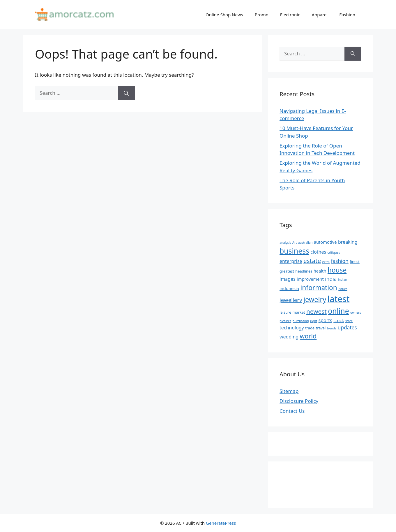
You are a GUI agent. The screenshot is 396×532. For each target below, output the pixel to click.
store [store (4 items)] (349, 321)
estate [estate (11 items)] (312, 261)
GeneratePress (221, 523)
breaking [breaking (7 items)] (348, 242)
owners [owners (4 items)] (356, 312)
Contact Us (292, 411)
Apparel (320, 15)
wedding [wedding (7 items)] (289, 337)
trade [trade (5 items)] (310, 328)
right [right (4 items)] (314, 321)
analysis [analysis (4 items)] (285, 243)
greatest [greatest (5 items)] (287, 271)
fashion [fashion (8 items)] (340, 261)
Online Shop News (224, 15)
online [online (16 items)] (338, 311)
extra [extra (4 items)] (326, 262)
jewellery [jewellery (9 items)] (291, 300)
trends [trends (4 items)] (332, 328)
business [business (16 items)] (294, 251)
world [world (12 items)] (308, 336)
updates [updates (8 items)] (347, 327)
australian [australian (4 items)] (305, 243)
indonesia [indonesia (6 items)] (289, 288)
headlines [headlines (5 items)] (304, 271)
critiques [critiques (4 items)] (334, 252)
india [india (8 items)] (331, 279)
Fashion (347, 15)
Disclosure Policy (299, 401)
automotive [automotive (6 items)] (325, 242)
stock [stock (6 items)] (339, 320)
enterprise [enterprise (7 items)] (291, 261)
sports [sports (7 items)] (325, 320)
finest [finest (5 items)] (355, 261)
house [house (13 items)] (337, 270)
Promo (262, 15)
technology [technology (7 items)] (292, 328)
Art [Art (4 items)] (295, 243)
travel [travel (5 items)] (321, 328)
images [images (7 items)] (288, 279)
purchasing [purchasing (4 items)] (301, 321)
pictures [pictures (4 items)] (285, 321)
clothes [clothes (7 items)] (318, 252)
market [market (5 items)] (299, 312)
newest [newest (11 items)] (317, 311)
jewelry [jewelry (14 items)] (315, 299)
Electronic (290, 15)
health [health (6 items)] (320, 271)
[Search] (126, 93)
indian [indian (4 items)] (343, 280)
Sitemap (289, 391)
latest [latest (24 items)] (339, 299)
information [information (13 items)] (319, 288)
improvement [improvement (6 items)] (310, 279)
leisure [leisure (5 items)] (285, 312)
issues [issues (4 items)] (343, 289)
